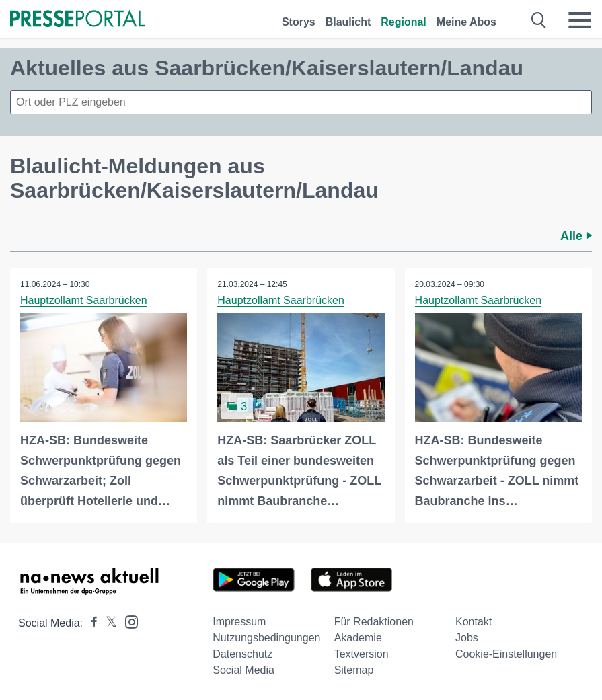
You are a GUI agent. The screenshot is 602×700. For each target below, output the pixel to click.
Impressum (239, 622)
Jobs (467, 638)
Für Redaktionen (374, 622)
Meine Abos (466, 22)
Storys (299, 22)
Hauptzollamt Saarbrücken (84, 300)
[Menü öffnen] (580, 20)
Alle (576, 236)
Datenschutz (242, 654)
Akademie (358, 638)
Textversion (362, 654)
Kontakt (474, 622)
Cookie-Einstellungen (506, 654)
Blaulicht (348, 22)
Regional (404, 22)
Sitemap (354, 670)
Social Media (243, 670)
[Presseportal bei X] (107, 623)
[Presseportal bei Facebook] (90, 623)
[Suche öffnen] (539, 20)
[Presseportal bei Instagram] (127, 621)
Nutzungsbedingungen (266, 638)
